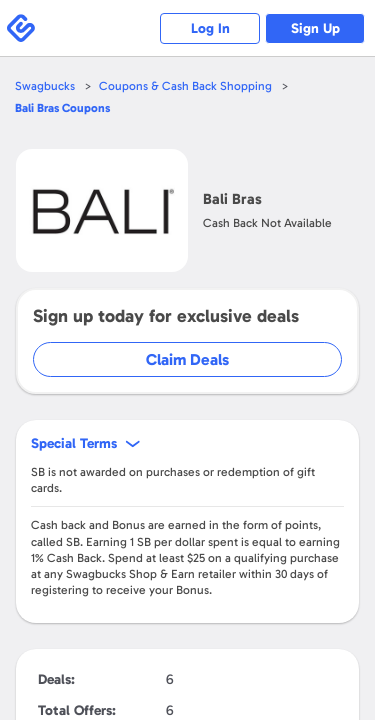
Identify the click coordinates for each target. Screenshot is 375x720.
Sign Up (315, 28)
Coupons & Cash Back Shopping (185, 86)
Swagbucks (45, 86)
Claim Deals (187, 359)
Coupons (62, 108)
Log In (210, 28)
